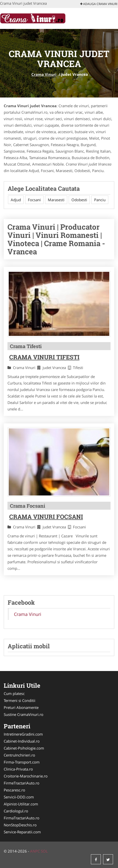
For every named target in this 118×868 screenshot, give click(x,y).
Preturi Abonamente (21, 707)
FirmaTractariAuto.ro (22, 818)
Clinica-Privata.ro (18, 769)
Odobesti (79, 200)
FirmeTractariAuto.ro (22, 783)
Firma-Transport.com (22, 762)
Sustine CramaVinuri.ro (24, 714)
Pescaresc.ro (14, 790)
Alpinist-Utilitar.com (21, 804)
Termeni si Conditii (20, 700)
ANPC (35, 851)
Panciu (100, 200)
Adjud (16, 200)
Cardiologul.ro (16, 811)
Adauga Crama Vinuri (99, 4)
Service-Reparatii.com (22, 832)
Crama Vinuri (44, 74)
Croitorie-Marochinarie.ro (26, 776)
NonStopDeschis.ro (20, 825)
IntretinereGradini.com (23, 734)
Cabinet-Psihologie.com (24, 748)
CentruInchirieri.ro (19, 755)
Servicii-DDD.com (19, 797)
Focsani (34, 200)
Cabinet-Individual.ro (22, 741)
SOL (44, 851)
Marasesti (56, 200)
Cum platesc (14, 693)
